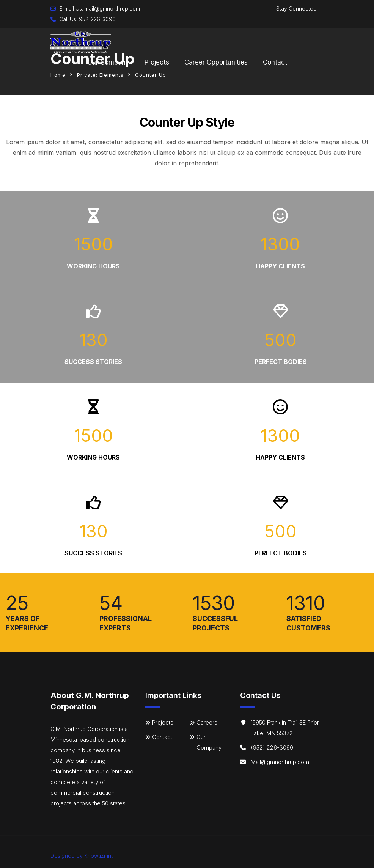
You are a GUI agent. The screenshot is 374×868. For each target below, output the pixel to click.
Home (58, 75)
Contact (275, 62)
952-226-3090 (97, 19)
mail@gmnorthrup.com (112, 9)
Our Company (108, 62)
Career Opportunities (216, 62)
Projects (157, 62)
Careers (207, 722)
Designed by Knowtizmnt (82, 856)
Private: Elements (100, 75)
